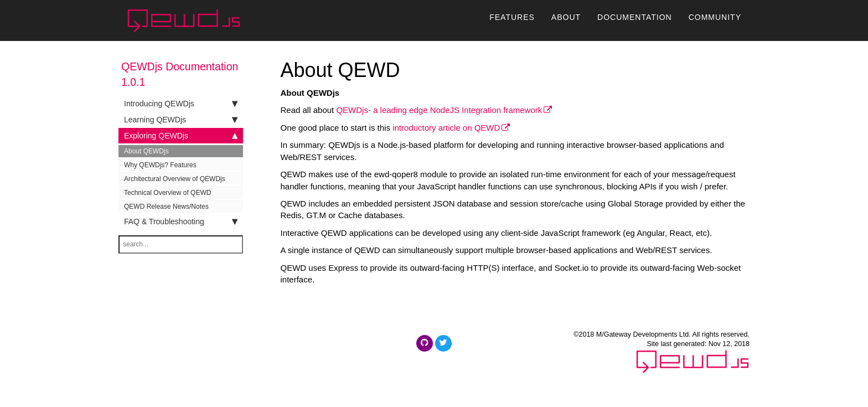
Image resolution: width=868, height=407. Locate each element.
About (566, 23)
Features (512, 23)
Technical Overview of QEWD (167, 193)
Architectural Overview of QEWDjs (175, 179)
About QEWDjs (146, 151)
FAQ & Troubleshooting (181, 221)
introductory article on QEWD (446, 128)
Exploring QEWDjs (181, 136)
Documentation (635, 23)
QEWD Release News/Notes (166, 207)
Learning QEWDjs (181, 120)
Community (715, 23)
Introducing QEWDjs (181, 104)
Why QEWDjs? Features (160, 165)
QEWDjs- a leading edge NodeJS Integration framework (439, 110)
